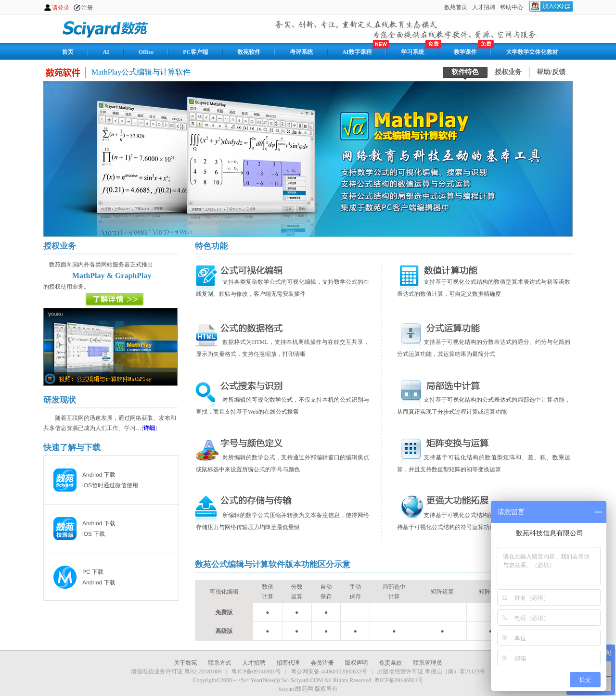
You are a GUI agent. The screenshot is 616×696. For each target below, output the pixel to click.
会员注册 (322, 663)
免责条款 (391, 663)
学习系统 (413, 52)
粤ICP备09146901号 (256, 671)
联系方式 (220, 663)
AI (106, 52)
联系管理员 (428, 663)
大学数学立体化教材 (532, 52)
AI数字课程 (357, 52)
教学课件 (465, 52)
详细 (149, 428)
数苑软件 (249, 52)
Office (146, 52)
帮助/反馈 (551, 72)
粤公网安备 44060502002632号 (329, 671)
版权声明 (357, 663)
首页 (68, 52)
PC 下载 (93, 572)
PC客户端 (195, 52)
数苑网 (106, 28)
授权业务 (508, 72)
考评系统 (301, 52)
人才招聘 (254, 663)
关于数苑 (186, 663)
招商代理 (288, 663)
